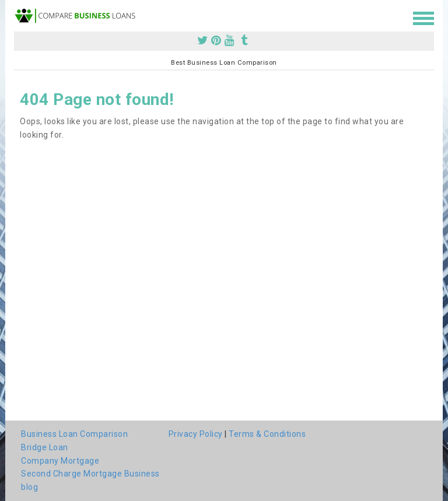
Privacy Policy (196, 434)
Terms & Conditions (267, 434)
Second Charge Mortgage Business (90, 474)
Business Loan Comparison (74, 434)
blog (29, 487)
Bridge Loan (45, 447)
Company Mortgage (60, 461)
